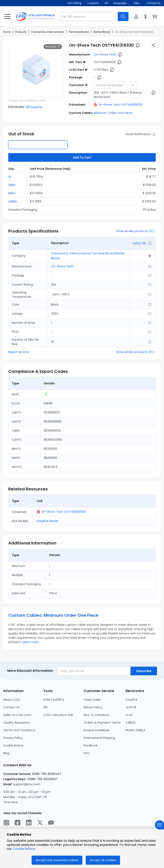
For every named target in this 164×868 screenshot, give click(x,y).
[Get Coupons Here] (93, 3)
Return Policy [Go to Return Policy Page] (93, 707)
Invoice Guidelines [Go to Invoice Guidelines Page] (97, 730)
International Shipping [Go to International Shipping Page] (99, 738)
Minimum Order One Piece (113, 113)
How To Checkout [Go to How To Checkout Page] (96, 715)
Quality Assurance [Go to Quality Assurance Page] (16, 723)
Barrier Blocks (102, 32)
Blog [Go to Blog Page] (6, 753)
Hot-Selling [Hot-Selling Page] (75, 3)
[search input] (89, 17)
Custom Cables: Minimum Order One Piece (53, 615)
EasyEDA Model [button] (47, 521)
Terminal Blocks (79, 32)
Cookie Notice (24, 849)
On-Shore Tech (105, 54)
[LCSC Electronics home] (35, 17)
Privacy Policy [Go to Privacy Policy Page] (13, 738)
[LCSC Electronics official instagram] (6, 823)
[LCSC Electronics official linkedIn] (29, 823)
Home (7, 32)
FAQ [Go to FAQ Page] (87, 753)
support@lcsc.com (27, 784)
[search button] (123, 17)
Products (21, 32)
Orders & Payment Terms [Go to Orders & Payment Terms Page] (102, 723)
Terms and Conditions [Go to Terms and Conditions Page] (19, 730)
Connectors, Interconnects (48, 32)
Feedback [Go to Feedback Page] (91, 745)
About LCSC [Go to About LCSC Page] (12, 700)
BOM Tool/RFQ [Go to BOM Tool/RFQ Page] (54, 700)
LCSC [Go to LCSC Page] (129, 715)
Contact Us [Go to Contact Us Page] (11, 707)
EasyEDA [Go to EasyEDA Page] (131, 700)
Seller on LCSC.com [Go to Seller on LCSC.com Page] (17, 715)
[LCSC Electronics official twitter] (40, 823)
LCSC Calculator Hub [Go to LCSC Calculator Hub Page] (58, 715)
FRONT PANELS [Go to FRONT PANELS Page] (135, 730)
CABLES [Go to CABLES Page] (131, 723)
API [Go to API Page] (45, 707)
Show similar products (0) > (136, 231)
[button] (121, 3)
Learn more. (31, 642)
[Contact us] (159, 826)
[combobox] (116, 85)
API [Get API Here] (106, 3)
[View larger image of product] (36, 70)
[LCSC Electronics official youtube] (51, 823)
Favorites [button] (53, 47)
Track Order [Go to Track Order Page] (92, 700)
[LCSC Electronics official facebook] (18, 823)
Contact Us (154, 3)
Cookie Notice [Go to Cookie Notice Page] (13, 745)
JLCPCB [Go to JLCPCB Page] (131, 707)
